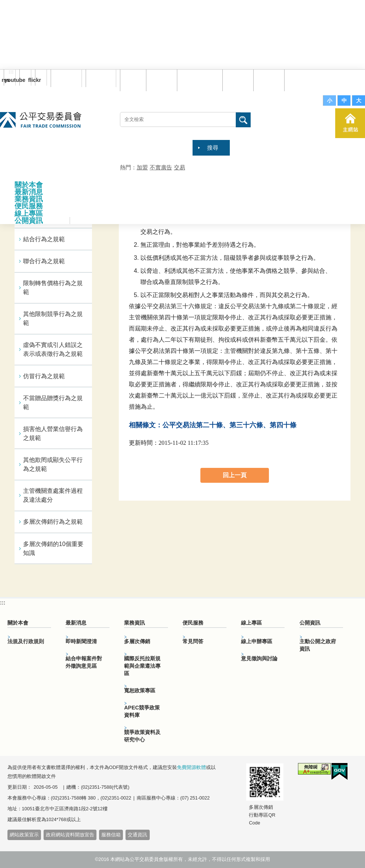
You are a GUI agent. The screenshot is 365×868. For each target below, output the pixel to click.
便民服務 (29, 206)
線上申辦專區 (257, 641)
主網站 (350, 123)
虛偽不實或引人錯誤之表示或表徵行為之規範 (53, 349)
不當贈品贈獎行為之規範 (53, 403)
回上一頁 (235, 475)
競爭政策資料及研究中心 (142, 736)
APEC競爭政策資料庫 (142, 711)
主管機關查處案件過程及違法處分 (53, 495)
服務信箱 (301, 80)
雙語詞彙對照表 (201, 80)
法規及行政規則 (26, 641)
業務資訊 (29, 199)
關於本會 (29, 185)
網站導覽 (163, 80)
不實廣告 (161, 167)
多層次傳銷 (137, 641)
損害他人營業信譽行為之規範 (53, 433)
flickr (38, 80)
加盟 (142, 167)
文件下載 (270, 80)
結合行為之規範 (44, 239)
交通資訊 (137, 835)
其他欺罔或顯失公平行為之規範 (53, 464)
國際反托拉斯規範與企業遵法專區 (142, 666)
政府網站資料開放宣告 (70, 835)
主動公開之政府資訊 (318, 645)
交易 (180, 167)
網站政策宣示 (24, 835)
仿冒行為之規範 (44, 376)
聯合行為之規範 (44, 261)
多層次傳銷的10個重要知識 (53, 548)
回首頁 (134, 80)
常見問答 (239, 80)
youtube (22, 80)
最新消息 (29, 192)
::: (11, 72)
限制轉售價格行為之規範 (53, 288)
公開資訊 (29, 221)
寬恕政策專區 (140, 690)
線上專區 (29, 213)
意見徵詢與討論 (259, 658)
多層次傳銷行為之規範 (53, 522)
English (98, 78)
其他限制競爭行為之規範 (53, 318)
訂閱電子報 (66, 78)
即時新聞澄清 (81, 641)
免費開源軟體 (191, 768)
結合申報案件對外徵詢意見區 (84, 662)
